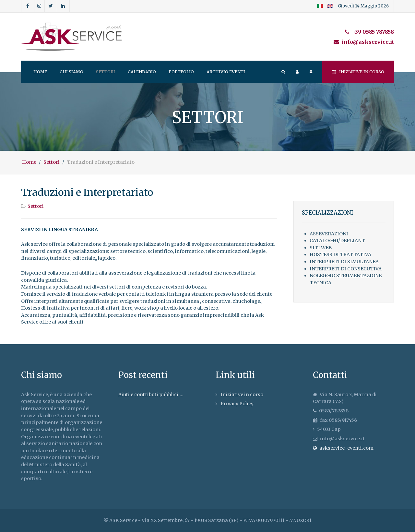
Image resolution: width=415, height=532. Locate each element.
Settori (36, 206)
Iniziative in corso (358, 72)
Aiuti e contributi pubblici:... (151, 395)
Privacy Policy (237, 404)
